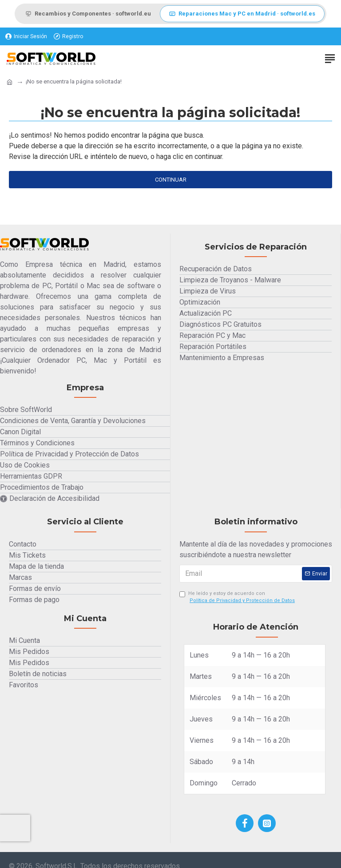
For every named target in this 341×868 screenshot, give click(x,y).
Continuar (171, 180)
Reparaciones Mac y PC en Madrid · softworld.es (242, 14)
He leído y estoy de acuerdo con (238, 598)
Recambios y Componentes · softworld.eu (88, 14)
